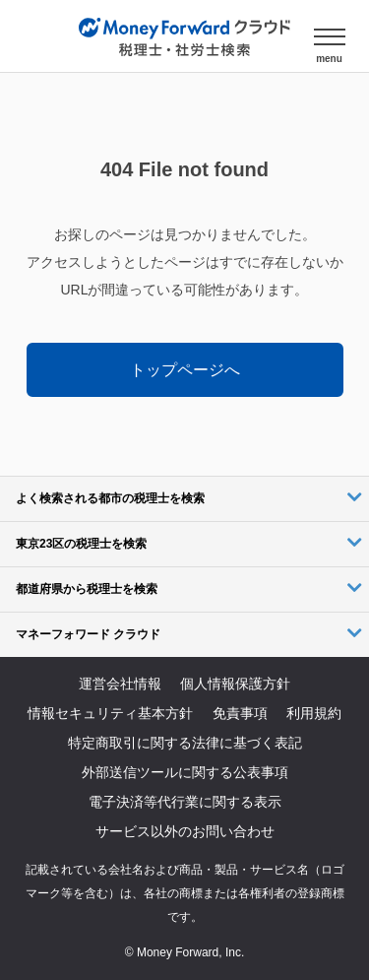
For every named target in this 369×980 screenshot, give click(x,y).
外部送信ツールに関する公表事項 (185, 772)
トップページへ (185, 370)
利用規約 (314, 713)
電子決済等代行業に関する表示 (185, 802)
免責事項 (240, 713)
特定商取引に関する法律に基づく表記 (185, 743)
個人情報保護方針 (235, 684)
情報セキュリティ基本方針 (110, 713)
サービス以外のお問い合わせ (185, 831)
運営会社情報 (120, 684)
